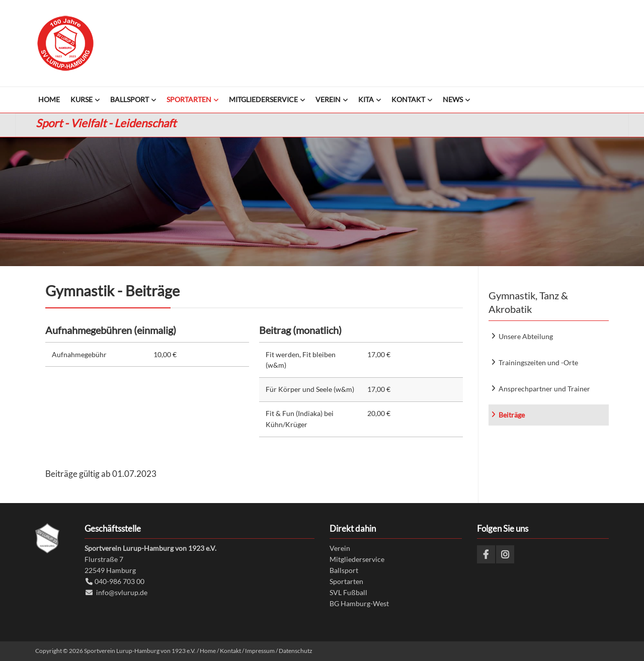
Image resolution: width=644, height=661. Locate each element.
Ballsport (344, 570)
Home (208, 651)
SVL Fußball (348, 592)
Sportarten (346, 581)
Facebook (486, 554)
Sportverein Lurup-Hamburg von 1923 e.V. (65, 43)
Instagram (505, 554)
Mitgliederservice (357, 559)
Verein (340, 548)
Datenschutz (296, 651)
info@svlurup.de (122, 592)
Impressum (260, 651)
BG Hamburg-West (359, 603)
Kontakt (230, 651)
